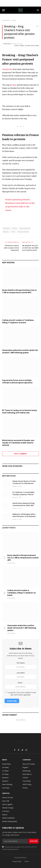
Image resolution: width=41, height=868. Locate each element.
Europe (14, 20)
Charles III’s (7, 69)
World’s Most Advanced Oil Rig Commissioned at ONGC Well (23, 504)
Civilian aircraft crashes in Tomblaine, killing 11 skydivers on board (18, 321)
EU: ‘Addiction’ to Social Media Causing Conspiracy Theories (23, 493)
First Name (21, 663)
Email (20, 683)
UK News (28, 46)
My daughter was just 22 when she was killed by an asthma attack (30, 248)
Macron (6, 232)
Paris (14, 85)
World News (35, 46)
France (22, 46)
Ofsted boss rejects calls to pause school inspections (11, 248)
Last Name (21, 673)
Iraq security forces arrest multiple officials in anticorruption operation (17, 381)
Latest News (6, 20)
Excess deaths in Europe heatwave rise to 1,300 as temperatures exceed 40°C (19, 291)
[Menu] (4, 10)
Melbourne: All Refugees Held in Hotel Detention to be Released (24, 515)
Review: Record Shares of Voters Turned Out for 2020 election (24, 482)
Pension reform (23, 232)
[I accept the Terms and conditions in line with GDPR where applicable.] (6, 692)
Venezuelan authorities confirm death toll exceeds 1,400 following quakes (20, 351)
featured (6, 228)
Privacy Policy (6, 849)
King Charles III (25, 228)
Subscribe (12, 701)
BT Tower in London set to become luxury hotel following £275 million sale (20, 411)
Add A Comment (20, 454)
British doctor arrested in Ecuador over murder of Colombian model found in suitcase (18, 443)
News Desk (7, 44)
